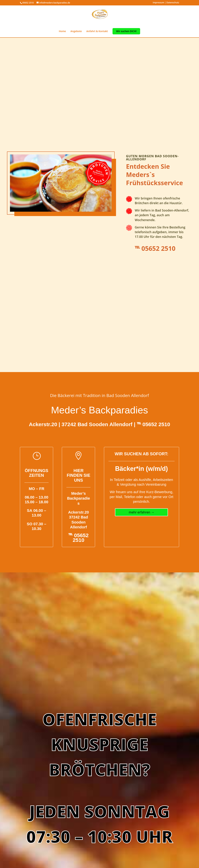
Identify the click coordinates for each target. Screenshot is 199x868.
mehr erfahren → (142, 512)
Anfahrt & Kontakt (97, 31)
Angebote (76, 31)
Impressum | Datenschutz (166, 3)
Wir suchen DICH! (126, 31)
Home (62, 31)
